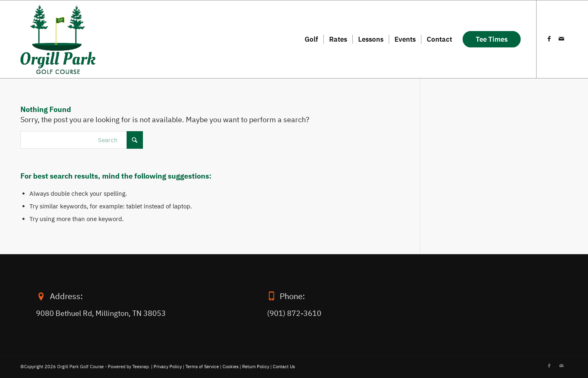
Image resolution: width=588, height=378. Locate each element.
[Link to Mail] (561, 39)
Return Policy (256, 367)
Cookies (231, 367)
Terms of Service (202, 367)
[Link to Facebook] (549, 39)
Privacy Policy (168, 367)
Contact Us (284, 367)
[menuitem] (311, 39)
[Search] (82, 140)
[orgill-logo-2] (58, 39)
